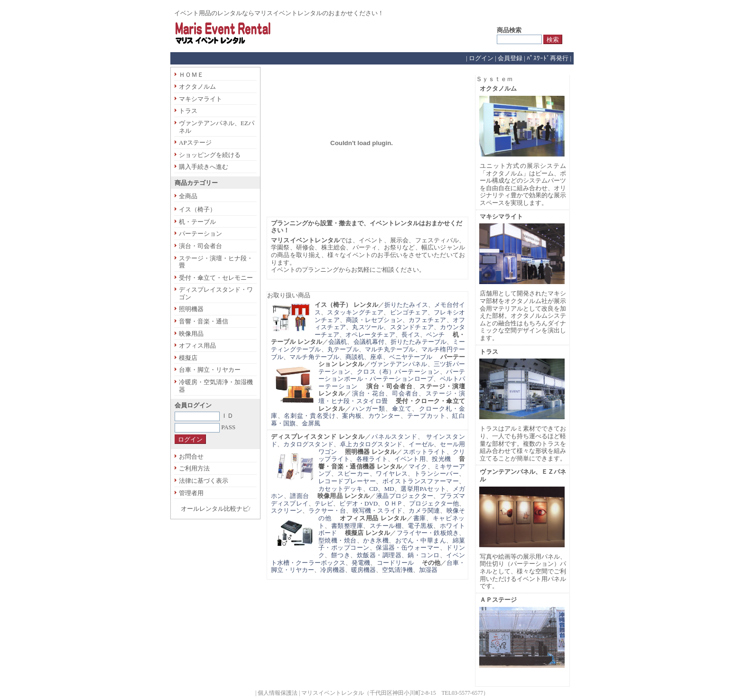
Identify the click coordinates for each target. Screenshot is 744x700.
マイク (418, 466)
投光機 (441, 459)
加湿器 (428, 570)
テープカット (427, 416)
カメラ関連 (424, 511)
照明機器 (191, 309)
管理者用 (191, 493)
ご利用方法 (194, 468)
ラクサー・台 (327, 511)
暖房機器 (363, 570)
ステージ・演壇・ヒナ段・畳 (216, 262)
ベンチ (435, 335)
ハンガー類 (369, 409)
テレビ (324, 503)
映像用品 (191, 334)
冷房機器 (333, 570)
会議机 (338, 342)
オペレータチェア (370, 335)
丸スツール (368, 327)
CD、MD (382, 489)
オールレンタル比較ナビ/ (216, 509)
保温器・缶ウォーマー (408, 548)
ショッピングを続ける (210, 155)
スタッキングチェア (355, 312)
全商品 (188, 196)
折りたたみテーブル (418, 342)
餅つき (341, 555)
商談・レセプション (374, 320)
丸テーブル (343, 349)
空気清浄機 (397, 570)
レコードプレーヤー (347, 481)
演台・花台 (369, 393)
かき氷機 (376, 540)
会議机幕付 (369, 342)
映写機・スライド (378, 511)
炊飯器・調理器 (379, 555)
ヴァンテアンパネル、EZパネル (217, 127)
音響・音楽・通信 (204, 321)
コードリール (395, 563)
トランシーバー (437, 474)
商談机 (355, 357)
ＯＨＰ (393, 503)
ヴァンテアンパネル (399, 364)
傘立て (402, 409)
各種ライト (372, 459)
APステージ (195, 143)
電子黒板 (420, 526)
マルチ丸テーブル (390, 349)
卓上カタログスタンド (371, 444)
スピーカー (353, 474)
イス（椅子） (197, 209)
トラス (188, 111)
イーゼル (421, 444)
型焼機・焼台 (338, 540)
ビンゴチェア (409, 312)
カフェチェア (427, 320)
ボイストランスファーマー (421, 481)
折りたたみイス (406, 305)
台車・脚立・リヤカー (210, 370)
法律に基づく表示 (204, 481)
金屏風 (311, 423)
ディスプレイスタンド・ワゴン (216, 293)
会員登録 (510, 58)
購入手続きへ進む (204, 167)
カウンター (384, 416)
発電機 (361, 563)
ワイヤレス (392, 474)
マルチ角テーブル (314, 357)
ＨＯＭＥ (191, 75)
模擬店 (188, 358)
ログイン (481, 58)
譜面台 (299, 496)
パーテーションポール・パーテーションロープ (392, 375)
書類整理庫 (347, 526)
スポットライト (425, 452)
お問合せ (191, 456)
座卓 (376, 357)
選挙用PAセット (423, 489)
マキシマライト (200, 99)
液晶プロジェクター (405, 496)
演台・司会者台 (200, 246)
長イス (411, 335)
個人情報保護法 (278, 693)
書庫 (420, 518)
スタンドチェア (412, 327)
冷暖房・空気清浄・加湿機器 (216, 386)
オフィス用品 (197, 345)
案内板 (352, 416)
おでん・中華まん (421, 540)
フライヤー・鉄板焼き (428, 533)
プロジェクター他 (434, 503)
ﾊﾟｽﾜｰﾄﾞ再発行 (548, 58)
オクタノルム (197, 87)
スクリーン (287, 511)
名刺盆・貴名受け (310, 416)
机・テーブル (197, 222)
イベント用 (410, 459)
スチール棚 (386, 526)
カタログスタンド (308, 444)
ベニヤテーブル (411, 357)
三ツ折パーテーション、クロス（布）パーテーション (392, 368)
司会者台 (405, 393)
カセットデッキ (341, 489)
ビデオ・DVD (358, 503)
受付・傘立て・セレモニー (216, 278)
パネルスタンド (395, 437)
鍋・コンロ (423, 555)
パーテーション (200, 234)
